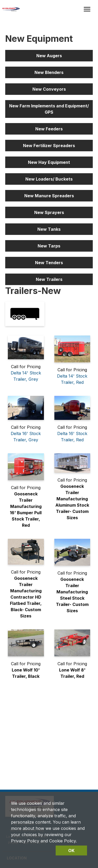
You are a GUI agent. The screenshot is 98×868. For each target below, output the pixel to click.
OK (71, 850)
